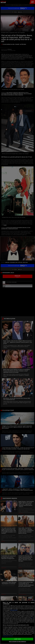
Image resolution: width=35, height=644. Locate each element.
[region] (17, 622)
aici (32, 618)
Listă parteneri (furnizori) (8, 636)
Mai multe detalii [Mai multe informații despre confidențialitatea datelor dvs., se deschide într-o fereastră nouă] (14, 610)
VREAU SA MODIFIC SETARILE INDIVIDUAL (17, 642)
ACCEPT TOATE (18, 639)
